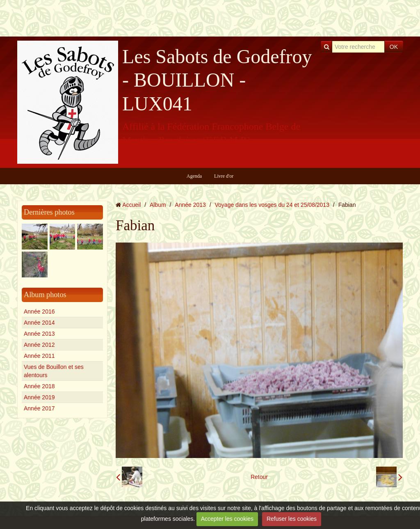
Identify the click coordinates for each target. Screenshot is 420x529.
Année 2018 (39, 386)
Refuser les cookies (292, 519)
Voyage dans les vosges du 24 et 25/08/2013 (272, 205)
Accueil (131, 205)
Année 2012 (39, 345)
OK (394, 47)
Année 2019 (39, 397)
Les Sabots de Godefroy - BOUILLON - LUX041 (217, 80)
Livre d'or (224, 176)
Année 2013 (39, 334)
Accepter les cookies (227, 519)
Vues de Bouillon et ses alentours (54, 371)
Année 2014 (39, 323)
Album (158, 205)
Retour (259, 477)
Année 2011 (39, 356)
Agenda (194, 176)
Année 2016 (39, 311)
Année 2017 (39, 408)
